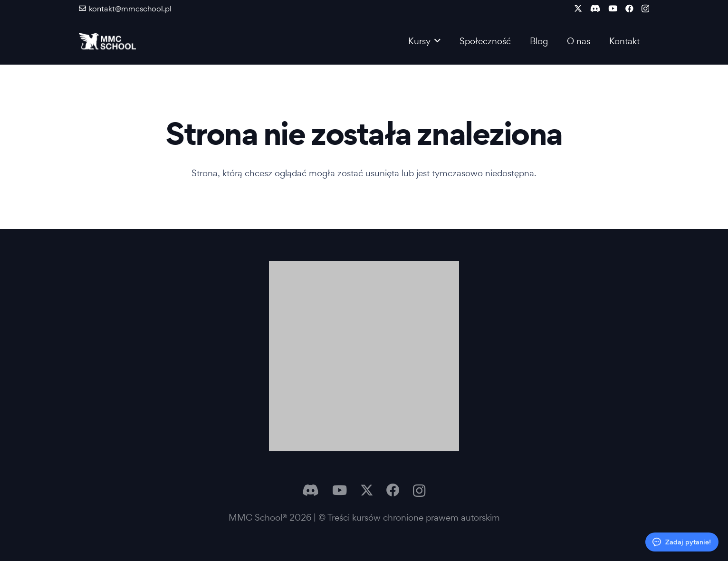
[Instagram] (645, 9)
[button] (436, 41)
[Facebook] (629, 8)
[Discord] (595, 8)
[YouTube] (613, 8)
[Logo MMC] (107, 41)
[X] (578, 8)
